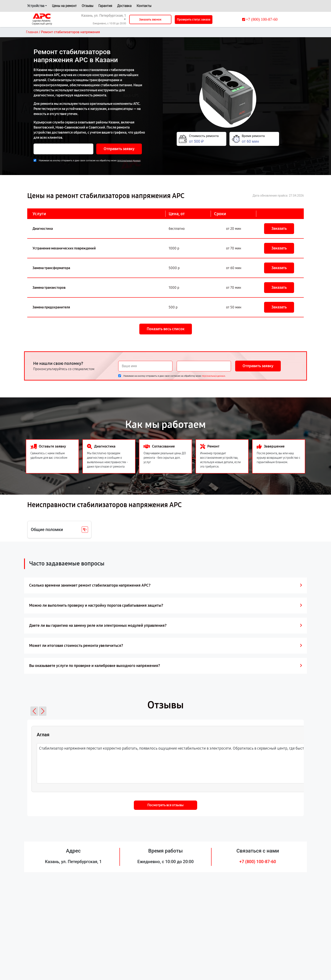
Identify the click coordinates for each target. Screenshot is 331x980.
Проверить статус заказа (194, 20)
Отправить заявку (119, 149)
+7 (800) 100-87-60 (258, 862)
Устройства (36, 6)
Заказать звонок (150, 20)
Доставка (124, 6)
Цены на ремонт (64, 6)
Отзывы (87, 6)
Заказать (279, 229)
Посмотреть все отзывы (165, 805)
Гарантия (105, 6)
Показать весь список (166, 329)
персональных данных (129, 161)
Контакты (144, 6)
